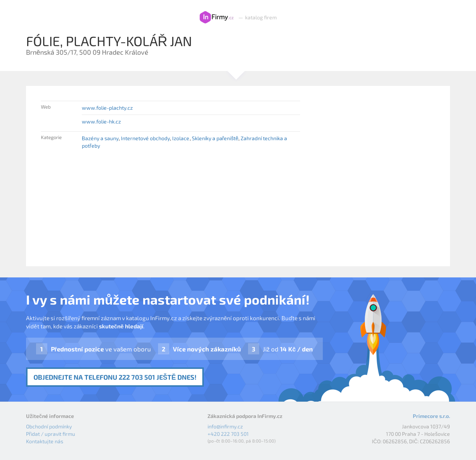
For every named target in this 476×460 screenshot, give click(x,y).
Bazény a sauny (100, 138)
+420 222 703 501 (228, 434)
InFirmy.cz (217, 17)
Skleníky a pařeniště (215, 138)
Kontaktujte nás (45, 441)
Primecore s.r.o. (431, 416)
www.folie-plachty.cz (107, 108)
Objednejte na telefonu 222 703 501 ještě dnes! (115, 377)
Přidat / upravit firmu (51, 434)
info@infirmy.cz (225, 426)
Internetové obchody (145, 138)
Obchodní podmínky (49, 426)
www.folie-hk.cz (101, 121)
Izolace (181, 138)
